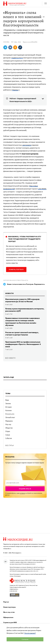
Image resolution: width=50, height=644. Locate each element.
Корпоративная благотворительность (16, 280)
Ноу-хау (8, 424)
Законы (8, 403)
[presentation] (25, 483)
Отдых (8, 431)
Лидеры (15, 90)
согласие (22, 493)
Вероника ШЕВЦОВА (30, 42)
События (9, 438)
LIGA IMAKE (42, 189)
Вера (7, 400)
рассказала (27, 145)
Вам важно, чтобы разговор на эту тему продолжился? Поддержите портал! (25, 239)
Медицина (9, 421)
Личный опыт (10, 417)
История (8, 407)
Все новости (10, 358)
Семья (8, 435)
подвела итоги (17, 58)
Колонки (8, 410)
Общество (9, 428)
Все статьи (10, 445)
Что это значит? (30, 633)
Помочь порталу (16, 269)
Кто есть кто (10, 414)
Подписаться (25, 489)
